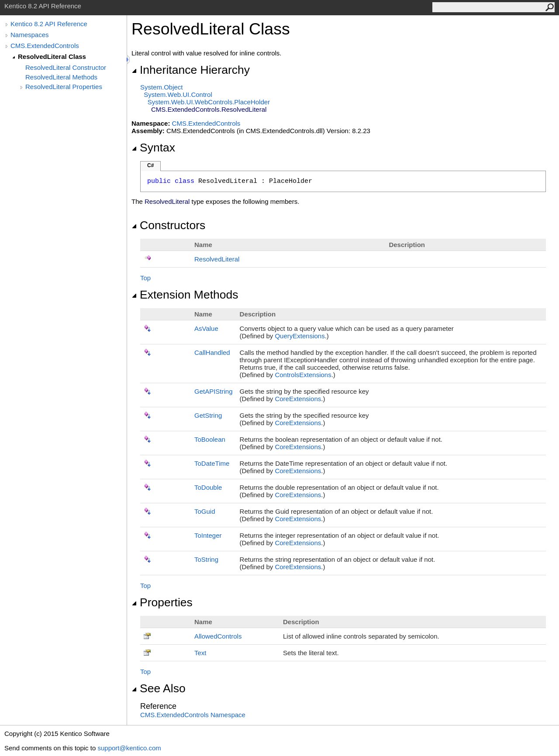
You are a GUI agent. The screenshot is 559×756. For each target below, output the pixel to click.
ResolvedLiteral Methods (61, 77)
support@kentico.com (129, 748)
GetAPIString (214, 391)
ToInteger (208, 535)
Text (200, 653)
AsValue (206, 328)
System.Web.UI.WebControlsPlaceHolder (209, 102)
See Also (159, 688)
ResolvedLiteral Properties (64, 87)
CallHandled (212, 352)
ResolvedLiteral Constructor (66, 67)
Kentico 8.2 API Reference (49, 24)
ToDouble (208, 487)
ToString (206, 559)
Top (145, 278)
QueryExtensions (300, 336)
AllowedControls (218, 636)
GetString (208, 415)
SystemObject (162, 87)
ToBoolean (210, 439)
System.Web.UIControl (178, 94)
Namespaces (30, 35)
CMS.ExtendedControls (45, 46)
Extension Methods (185, 295)
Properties (162, 602)
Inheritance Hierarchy (191, 70)
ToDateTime (212, 463)
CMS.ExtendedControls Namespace (193, 715)
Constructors (168, 225)
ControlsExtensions (303, 375)
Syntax (153, 148)
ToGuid (205, 511)
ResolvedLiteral (217, 259)
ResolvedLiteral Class (52, 57)
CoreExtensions (298, 399)
